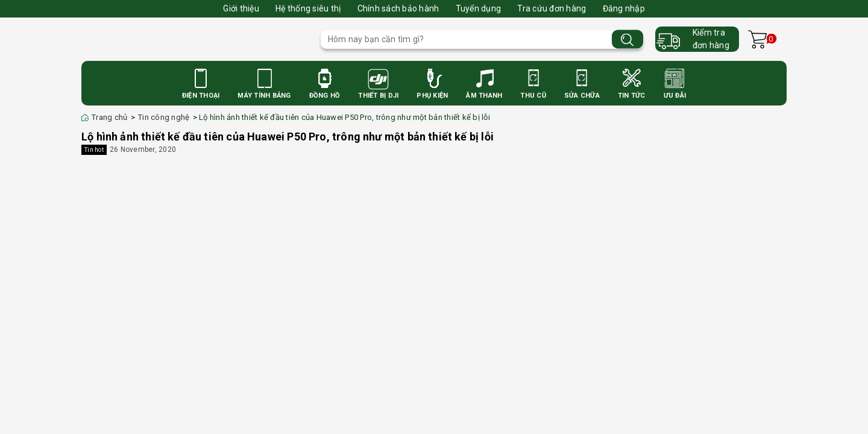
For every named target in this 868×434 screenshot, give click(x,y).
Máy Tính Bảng (264, 96)
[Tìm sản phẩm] (482, 39)
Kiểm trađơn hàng (711, 39)
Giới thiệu (241, 8)
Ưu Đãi (675, 96)
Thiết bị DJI (378, 96)
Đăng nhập (624, 8)
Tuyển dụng (479, 8)
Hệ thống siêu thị (308, 8)
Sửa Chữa (582, 96)
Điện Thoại (201, 96)
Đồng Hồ (325, 96)
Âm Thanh (484, 96)
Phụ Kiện (432, 96)
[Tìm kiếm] (627, 39)
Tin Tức (632, 96)
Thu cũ (533, 96)
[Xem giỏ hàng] (757, 39)
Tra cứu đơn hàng (552, 8)
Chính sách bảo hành (398, 8)
